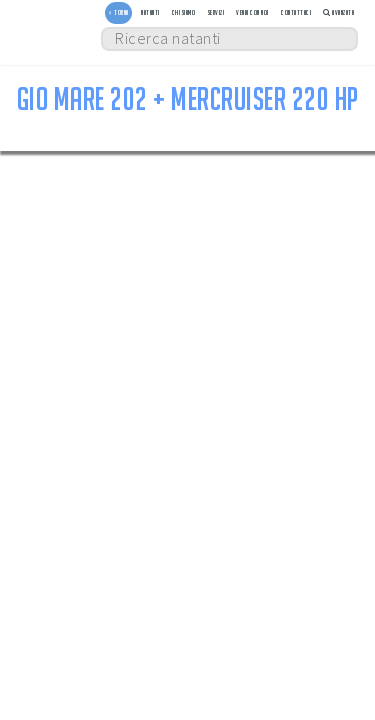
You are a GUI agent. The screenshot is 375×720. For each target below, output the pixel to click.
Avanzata (338, 12)
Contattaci (296, 12)
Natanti (150, 12)
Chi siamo (184, 12)
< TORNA (118, 12)
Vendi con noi (252, 12)
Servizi (216, 12)
